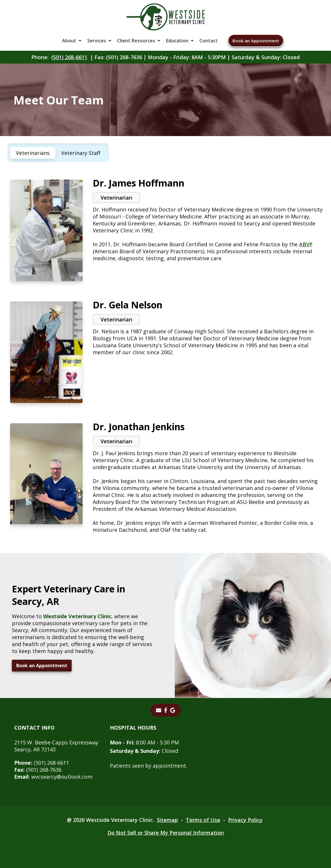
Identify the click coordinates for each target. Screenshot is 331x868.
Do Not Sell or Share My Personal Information (166, 833)
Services (97, 41)
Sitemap (167, 820)
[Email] (159, 710)
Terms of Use (203, 820)
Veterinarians (33, 153)
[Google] (173, 710)
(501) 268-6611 (69, 57)
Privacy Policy (245, 820)
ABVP (306, 244)
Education (177, 41)
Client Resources (136, 41)
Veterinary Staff (81, 153)
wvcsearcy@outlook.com (53, 777)
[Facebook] (166, 710)
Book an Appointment (256, 41)
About (69, 41)
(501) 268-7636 (38, 770)
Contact (209, 41)
